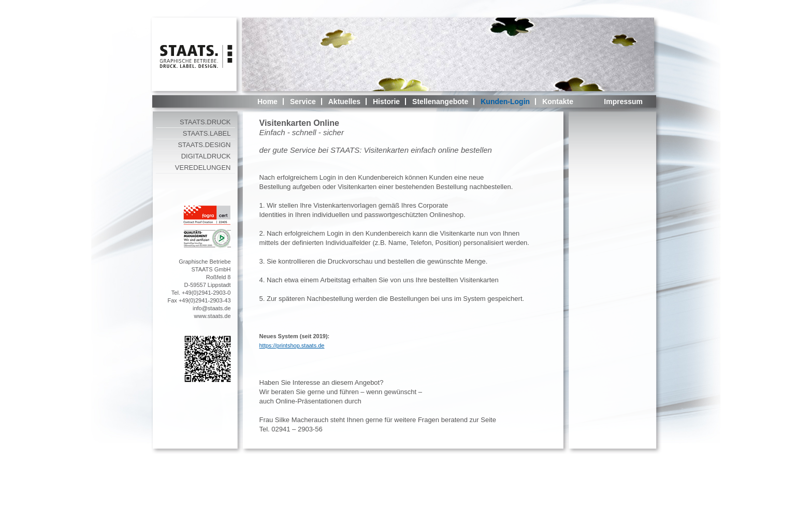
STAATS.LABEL (207, 133)
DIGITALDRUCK (206, 156)
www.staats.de (213, 316)
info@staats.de (212, 308)
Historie (386, 102)
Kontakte (558, 102)
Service (303, 102)
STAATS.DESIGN (204, 145)
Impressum (623, 102)
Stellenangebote (440, 102)
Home (267, 102)
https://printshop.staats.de (292, 345)
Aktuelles (344, 102)
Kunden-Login (505, 102)
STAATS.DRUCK (205, 122)
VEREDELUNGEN (203, 168)
